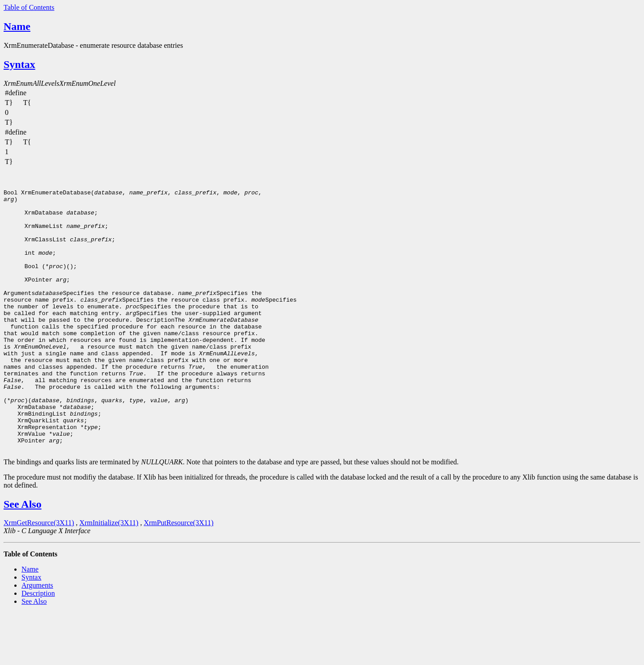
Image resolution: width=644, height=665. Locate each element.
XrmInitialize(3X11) (109, 575)
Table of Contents (29, 7)
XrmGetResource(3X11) (39, 575)
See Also (23, 556)
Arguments (37, 638)
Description (38, 646)
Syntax (19, 64)
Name (17, 26)
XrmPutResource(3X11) (178, 575)
